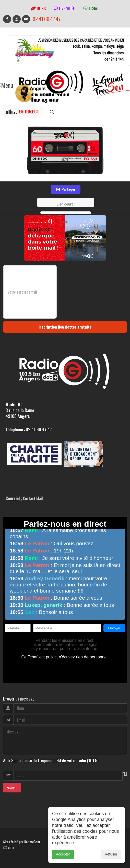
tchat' (91, 8)
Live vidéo (65, 8)
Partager (66, 189)
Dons (38, 8)
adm (9, 847)
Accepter (63, 859)
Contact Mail (33, 498)
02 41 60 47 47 (47, 19)
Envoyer (12, 788)
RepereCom (32, 842)
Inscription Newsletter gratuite (65, 327)
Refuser (111, 859)
